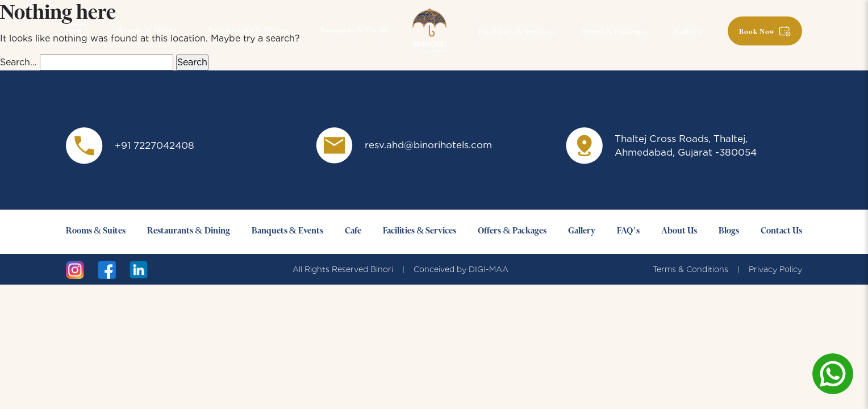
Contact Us (781, 231)
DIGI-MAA (489, 269)
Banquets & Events (355, 31)
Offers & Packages (615, 32)
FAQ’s (628, 231)
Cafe (353, 231)
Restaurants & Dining (249, 31)
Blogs (729, 231)
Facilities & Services (517, 32)
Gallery (688, 32)
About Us (679, 231)
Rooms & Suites (147, 31)
